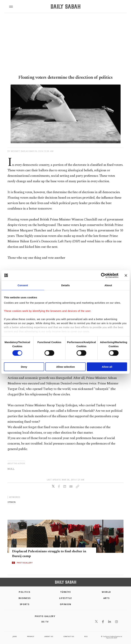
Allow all (107, 367)
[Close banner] (126, 275)
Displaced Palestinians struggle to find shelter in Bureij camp (49, 554)
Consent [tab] (23, 285)
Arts (107, 598)
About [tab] (108, 285)
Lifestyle (66, 598)
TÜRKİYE (65, 592)
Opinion (65, 604)
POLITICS (25, 592)
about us (49, 636)
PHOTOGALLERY (25, 563)
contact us (69, 636)
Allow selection (65, 367)
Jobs (15, 636)
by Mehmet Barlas (18, 151)
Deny (24, 367)
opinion (12, 502)
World (106, 592)
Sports (25, 604)
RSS (86, 636)
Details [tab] (65, 285)
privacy (31, 636)
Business (25, 598)
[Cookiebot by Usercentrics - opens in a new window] (103, 275)
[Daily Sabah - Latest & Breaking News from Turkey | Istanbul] (66, 7)
